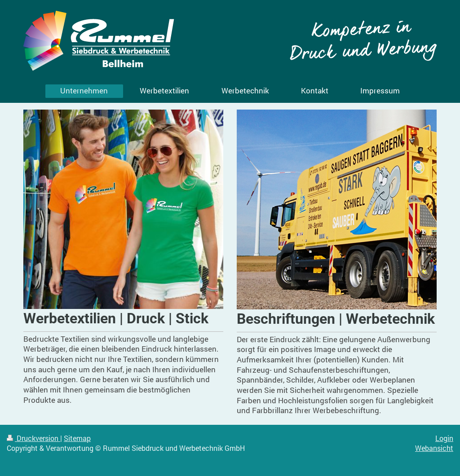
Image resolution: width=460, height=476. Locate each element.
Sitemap (77, 438)
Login (444, 438)
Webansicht (434, 448)
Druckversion (33, 438)
